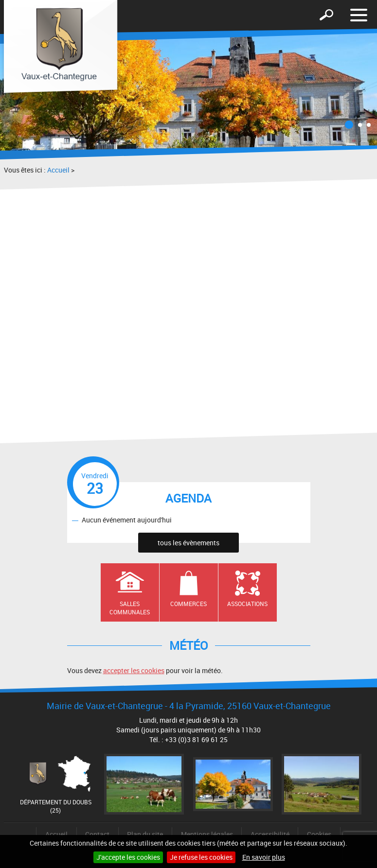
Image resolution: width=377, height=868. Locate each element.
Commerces (188, 604)
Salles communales (130, 608)
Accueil (58, 170)
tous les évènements (188, 543)
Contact (97, 834)
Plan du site (145, 834)
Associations (247, 604)
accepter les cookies (134, 670)
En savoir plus (264, 857)
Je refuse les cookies (201, 857)
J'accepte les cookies (128, 857)
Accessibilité (270, 834)
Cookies (319, 834)
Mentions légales (207, 834)
